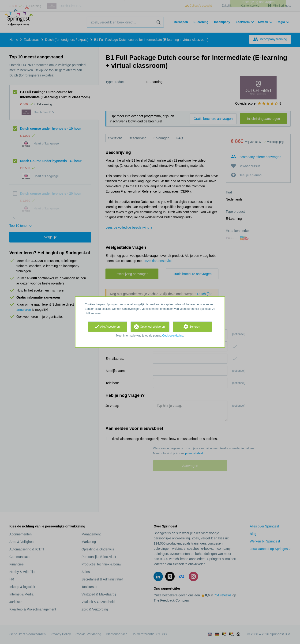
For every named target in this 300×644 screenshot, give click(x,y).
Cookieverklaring (173, 336)
